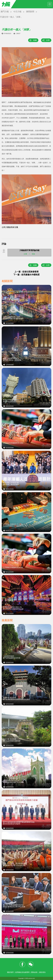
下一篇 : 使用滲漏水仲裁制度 (27, 275)
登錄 (33, 254)
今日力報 (17, 12)
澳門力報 (5, 12)
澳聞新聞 (30, 12)
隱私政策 (34, 972)
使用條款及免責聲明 (22, 972)
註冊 (25, 254)
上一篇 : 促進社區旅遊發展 (27, 272)
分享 (48, 40)
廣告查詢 (42, 972)
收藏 (35, 40)
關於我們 (10, 972)
